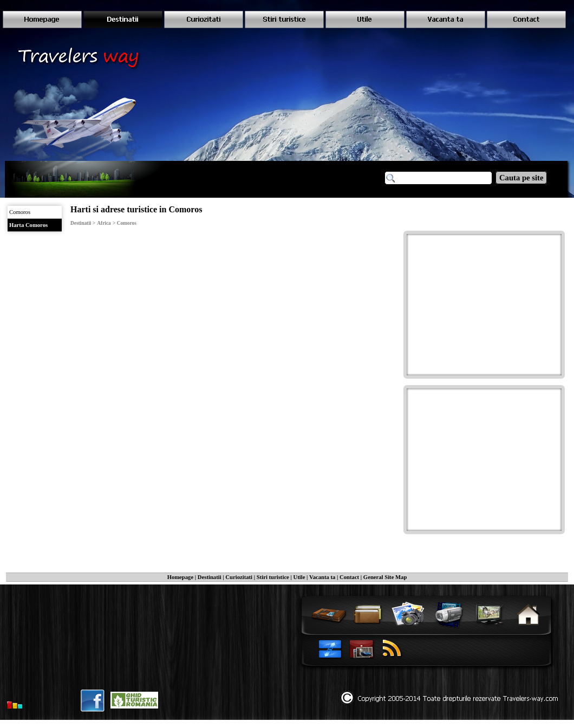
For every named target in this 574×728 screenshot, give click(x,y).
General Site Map (385, 577)
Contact (349, 577)
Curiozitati (239, 577)
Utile (299, 577)
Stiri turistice (273, 577)
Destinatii (210, 577)
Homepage (181, 577)
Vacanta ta (322, 577)
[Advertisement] (485, 303)
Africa (104, 223)
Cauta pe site (521, 178)
